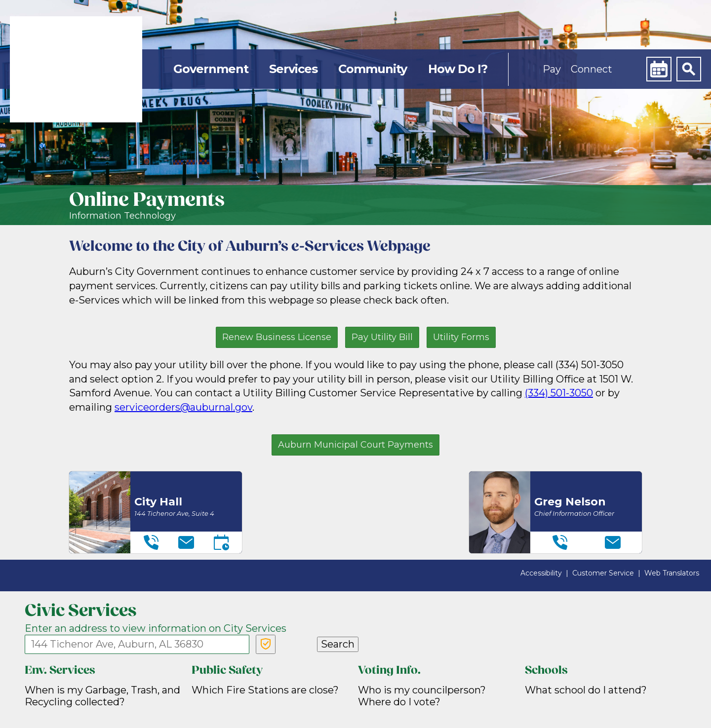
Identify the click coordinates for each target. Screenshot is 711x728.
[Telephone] (151, 542)
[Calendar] (659, 69)
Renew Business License (277, 337)
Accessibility (541, 573)
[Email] (186, 542)
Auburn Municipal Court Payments (355, 445)
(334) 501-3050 (559, 393)
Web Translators (672, 573)
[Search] (689, 69)
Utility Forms (461, 337)
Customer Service (603, 573)
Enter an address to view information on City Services (156, 628)
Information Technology (122, 216)
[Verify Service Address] (266, 644)
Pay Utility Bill (382, 337)
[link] (76, 69)
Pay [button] (552, 69)
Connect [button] (592, 69)
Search (338, 644)
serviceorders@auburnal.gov (183, 407)
